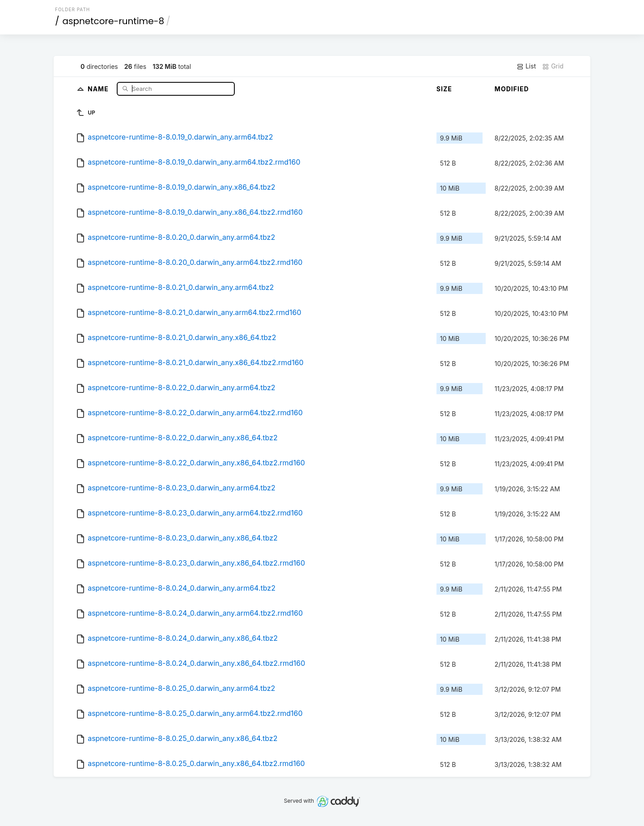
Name (99, 88)
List (526, 66)
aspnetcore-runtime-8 (114, 21)
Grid (553, 66)
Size (444, 89)
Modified (512, 89)
